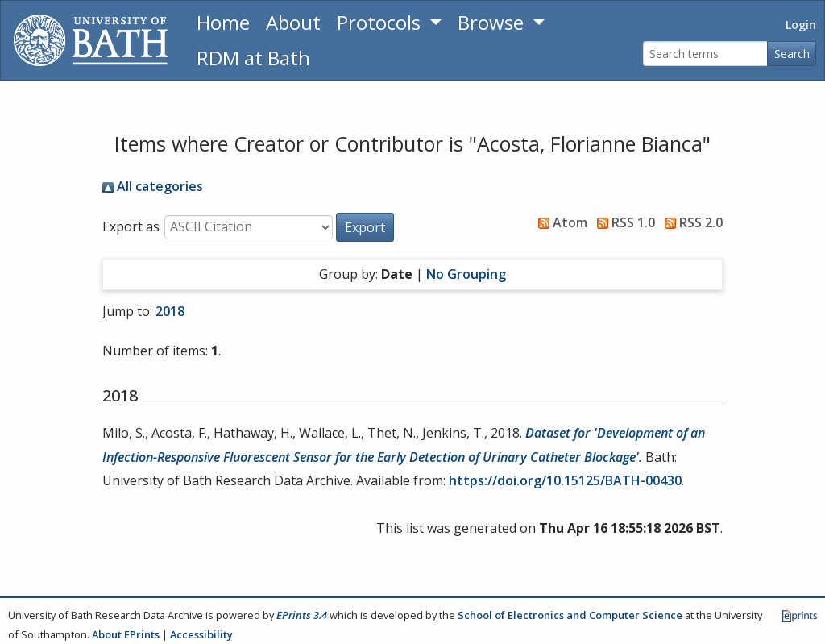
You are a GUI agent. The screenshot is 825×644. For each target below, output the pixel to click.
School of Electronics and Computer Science (570, 615)
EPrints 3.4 (302, 615)
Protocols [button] (381, 22)
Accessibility (201, 634)
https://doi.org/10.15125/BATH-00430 (565, 480)
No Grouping (466, 274)
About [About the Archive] (293, 22)
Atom (560, 222)
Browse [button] (493, 22)
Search (792, 54)
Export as (131, 226)
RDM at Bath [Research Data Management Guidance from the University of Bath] (253, 58)
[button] (365, 227)
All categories (153, 186)
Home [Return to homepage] (223, 22)
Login (801, 25)
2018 (170, 311)
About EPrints (126, 634)
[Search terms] (705, 54)
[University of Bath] (91, 40)
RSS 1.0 (623, 222)
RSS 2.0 (690, 222)
